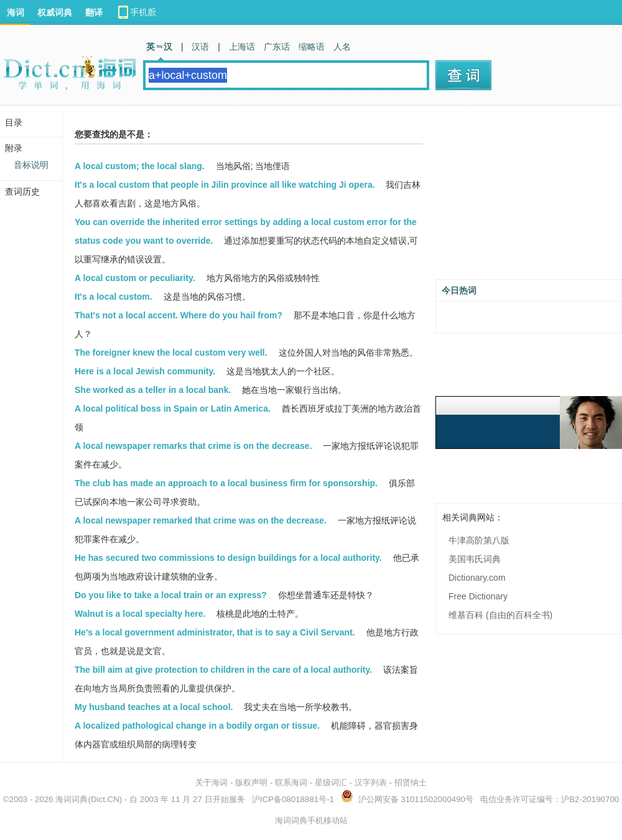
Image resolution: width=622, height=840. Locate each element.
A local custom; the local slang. (140, 166)
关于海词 (211, 782)
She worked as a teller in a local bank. (153, 390)
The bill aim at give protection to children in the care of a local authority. (223, 670)
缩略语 (312, 47)
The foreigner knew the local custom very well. (171, 353)
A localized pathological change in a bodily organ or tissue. (197, 726)
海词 (16, 12)
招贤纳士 (411, 782)
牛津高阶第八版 (479, 540)
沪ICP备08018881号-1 (293, 799)
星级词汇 (331, 782)
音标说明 (31, 165)
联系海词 (291, 782)
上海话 (242, 47)
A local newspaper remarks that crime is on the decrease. (193, 446)
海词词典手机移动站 (311, 820)
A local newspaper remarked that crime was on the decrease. (201, 520)
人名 (342, 47)
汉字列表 (371, 782)
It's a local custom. (114, 297)
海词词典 (72, 799)
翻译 (94, 12)
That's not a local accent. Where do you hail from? (179, 315)
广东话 (277, 47)
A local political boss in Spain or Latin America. (173, 408)
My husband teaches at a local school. (154, 707)
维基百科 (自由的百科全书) (500, 615)
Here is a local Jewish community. (145, 371)
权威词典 (55, 12)
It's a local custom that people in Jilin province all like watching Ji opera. (225, 185)
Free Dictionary (478, 596)
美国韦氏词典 (475, 559)
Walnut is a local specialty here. (140, 614)
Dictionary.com (477, 578)
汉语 (200, 47)
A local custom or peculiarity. (135, 278)
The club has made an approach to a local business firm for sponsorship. (226, 483)
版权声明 (251, 782)
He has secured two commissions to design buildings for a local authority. (228, 558)
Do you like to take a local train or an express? (171, 595)
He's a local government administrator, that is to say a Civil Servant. (215, 632)
